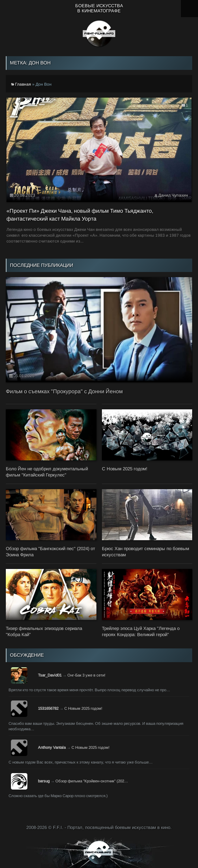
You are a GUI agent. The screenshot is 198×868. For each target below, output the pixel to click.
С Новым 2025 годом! (83, 708)
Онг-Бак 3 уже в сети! (86, 675)
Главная (23, 84)
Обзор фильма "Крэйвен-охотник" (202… (92, 781)
